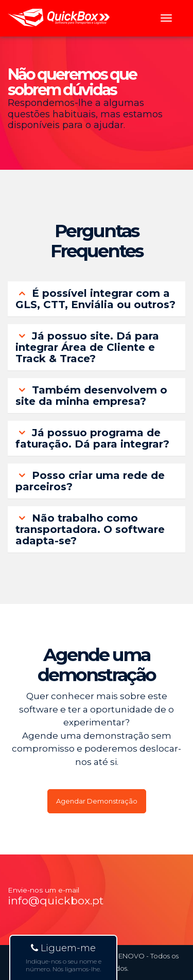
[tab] (97, 299)
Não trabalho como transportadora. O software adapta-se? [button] (90, 529)
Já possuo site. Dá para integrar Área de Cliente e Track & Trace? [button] (87, 347)
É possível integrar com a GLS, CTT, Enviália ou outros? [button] (95, 299)
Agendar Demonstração (97, 801)
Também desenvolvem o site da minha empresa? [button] (91, 396)
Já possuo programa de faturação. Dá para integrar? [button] (92, 438)
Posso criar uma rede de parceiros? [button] (90, 481)
